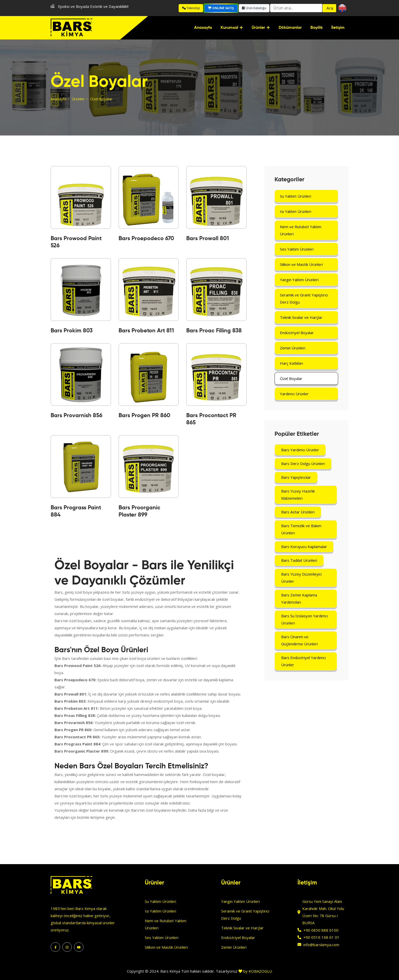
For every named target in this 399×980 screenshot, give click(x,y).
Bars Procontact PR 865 (211, 419)
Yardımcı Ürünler (294, 394)
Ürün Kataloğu (254, 8)
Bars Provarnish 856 (76, 416)
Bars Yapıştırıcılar (296, 477)
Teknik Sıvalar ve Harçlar (301, 317)
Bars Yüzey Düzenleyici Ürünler (301, 578)
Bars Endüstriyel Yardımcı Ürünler (303, 661)
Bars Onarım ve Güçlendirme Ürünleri (300, 640)
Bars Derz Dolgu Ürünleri (303, 464)
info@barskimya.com (321, 945)
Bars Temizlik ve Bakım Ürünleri (301, 529)
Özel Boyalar (291, 378)
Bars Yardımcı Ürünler (300, 450)
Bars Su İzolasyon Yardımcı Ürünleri (304, 619)
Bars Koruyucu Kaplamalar (304, 547)
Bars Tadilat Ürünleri (299, 560)
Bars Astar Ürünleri (298, 512)
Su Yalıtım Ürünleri (296, 196)
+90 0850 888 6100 (321, 930)
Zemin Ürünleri (293, 348)
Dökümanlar (290, 28)
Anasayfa (203, 28)
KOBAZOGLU (260, 971)
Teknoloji (191, 8)
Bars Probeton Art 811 (146, 331)
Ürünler (258, 28)
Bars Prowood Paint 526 (76, 242)
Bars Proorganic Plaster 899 (139, 511)
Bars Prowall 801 (208, 239)
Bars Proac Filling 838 (214, 331)
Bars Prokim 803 (72, 331)
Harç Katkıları (291, 363)
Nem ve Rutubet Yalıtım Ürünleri (301, 230)
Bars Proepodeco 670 (146, 239)
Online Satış (221, 8)
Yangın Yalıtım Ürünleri (299, 280)
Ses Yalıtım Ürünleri (297, 249)
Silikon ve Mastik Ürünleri (301, 264)
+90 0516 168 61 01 (321, 937)
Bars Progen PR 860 (144, 416)
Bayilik (317, 28)
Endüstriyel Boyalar (297, 333)
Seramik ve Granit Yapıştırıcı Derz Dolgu (304, 298)
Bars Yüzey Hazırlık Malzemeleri (298, 495)
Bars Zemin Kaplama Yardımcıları (299, 598)
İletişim (338, 28)
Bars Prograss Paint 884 (76, 511)
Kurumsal (229, 28)
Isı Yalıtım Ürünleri (296, 211)
